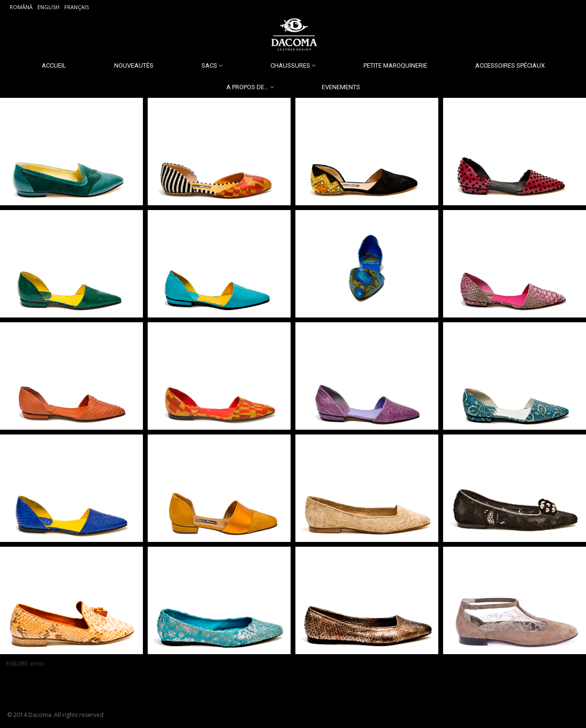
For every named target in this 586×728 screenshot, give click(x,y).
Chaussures (290, 65)
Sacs (209, 65)
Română (21, 7)
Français (76, 7)
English (48, 7)
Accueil (54, 65)
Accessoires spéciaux (510, 65)
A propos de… (247, 87)
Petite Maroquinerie (395, 65)
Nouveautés (134, 65)
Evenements (341, 87)
